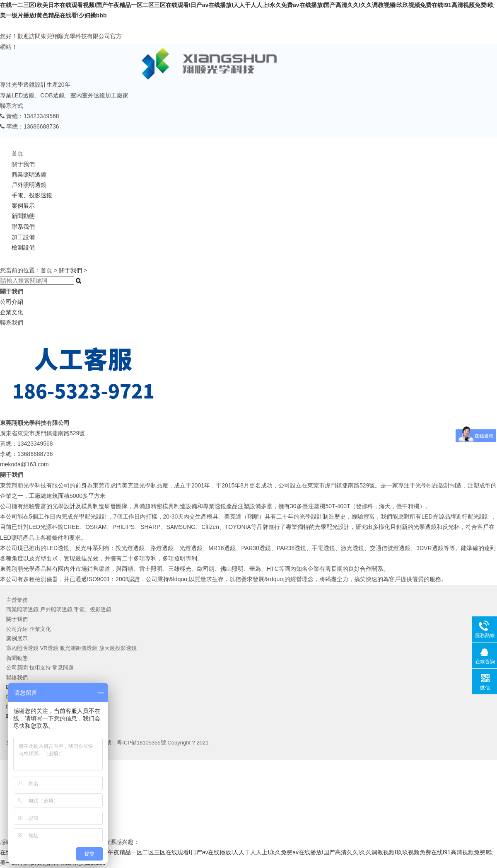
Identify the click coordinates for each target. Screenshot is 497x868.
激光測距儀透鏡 (78, 648)
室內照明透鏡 (22, 648)
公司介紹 (17, 629)
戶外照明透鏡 (29, 185)
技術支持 (40, 668)
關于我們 (23, 164)
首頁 (17, 153)
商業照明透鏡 (29, 175)
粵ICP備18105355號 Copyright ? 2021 (152, 743)
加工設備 (23, 237)
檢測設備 (23, 247)
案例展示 (23, 206)
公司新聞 (17, 668)
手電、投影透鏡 (32, 195)
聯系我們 (23, 227)
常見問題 (63, 668)
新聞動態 (23, 216)
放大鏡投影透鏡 (118, 648)
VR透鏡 (49, 648)
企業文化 (40, 629)
